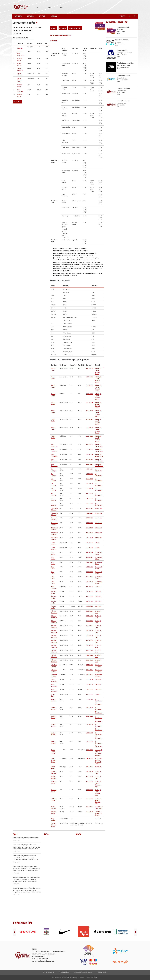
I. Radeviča (98, 813)
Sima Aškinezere (54, 445)
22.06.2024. (90, 419)
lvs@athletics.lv (44, 956)
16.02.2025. (90, 626)
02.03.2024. (90, 445)
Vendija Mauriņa (19, 64)
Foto (50, 7)
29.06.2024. (90, 459)
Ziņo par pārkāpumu (49, 972)
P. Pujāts (101, 446)
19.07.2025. (90, 498)
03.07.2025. (90, 493)
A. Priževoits (99, 665)
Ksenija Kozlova (53, 808)
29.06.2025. (90, 489)
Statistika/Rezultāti (75, 28)
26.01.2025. (90, 436)
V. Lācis (97, 369)
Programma (63, 28)
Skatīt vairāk (17, 102)
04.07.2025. (90, 650)
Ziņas (38, 7)
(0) (37, 23)
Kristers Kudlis (53, 592)
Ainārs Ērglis (53, 695)
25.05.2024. (90, 394)
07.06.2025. (90, 533)
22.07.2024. (90, 464)
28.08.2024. (90, 484)
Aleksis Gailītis (53, 369)
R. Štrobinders (99, 700)
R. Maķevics (98, 754)
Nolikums (54, 28)
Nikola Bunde (53, 768)
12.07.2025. (90, 655)
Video (62, 7)
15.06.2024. (90, 474)
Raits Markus (53, 819)
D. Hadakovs (99, 807)
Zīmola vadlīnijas (102, 972)
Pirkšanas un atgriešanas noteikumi (83, 972)
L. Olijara (98, 587)
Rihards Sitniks (53, 813)
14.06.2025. (90, 675)
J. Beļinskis (98, 591)
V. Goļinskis (98, 508)
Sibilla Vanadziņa (20, 91)
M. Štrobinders (99, 470)
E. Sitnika (97, 812)
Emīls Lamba (53, 553)
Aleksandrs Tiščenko (54, 509)
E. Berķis (97, 371)
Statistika (31, 16)
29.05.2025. (90, 636)
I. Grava (97, 542)
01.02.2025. (90, 596)
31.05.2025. (90, 716)
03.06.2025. (90, 577)
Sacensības (19, 16)
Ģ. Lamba (98, 552)
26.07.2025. (90, 798)
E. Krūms (99, 553)
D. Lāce (97, 611)
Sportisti (43, 16)
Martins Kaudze (53, 700)
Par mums (55, 16)
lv (130, 16)
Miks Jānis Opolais (54, 666)
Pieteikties (122, 16)
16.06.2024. (90, 449)
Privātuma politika (64, 972)
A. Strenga (98, 767)
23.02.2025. (90, 631)
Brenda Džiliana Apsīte (19, 80)
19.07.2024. (90, 567)
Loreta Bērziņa (53, 543)
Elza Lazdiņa (53, 470)
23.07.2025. (90, 503)
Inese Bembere (54, 587)
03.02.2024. (90, 369)
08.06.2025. (90, 606)
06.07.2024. (90, 562)
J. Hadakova (98, 809)
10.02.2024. (90, 377)
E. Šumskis (98, 814)
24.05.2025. (90, 601)
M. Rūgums (98, 753)
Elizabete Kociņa (19, 59)
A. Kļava (98, 786)
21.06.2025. (90, 725)
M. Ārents (98, 667)
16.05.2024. (90, 385)
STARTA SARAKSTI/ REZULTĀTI (61, 35)
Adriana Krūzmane (20, 48)
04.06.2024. (90, 552)
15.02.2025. (90, 621)
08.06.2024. (90, 411)
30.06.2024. (90, 428)
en (135, 16)
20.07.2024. (90, 572)
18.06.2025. (90, 772)
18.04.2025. (90, 699)
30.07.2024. (90, 665)
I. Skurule (97, 373)
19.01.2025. (90, 680)
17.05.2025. (90, 708)
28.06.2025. (90, 582)
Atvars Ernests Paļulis (53, 752)
